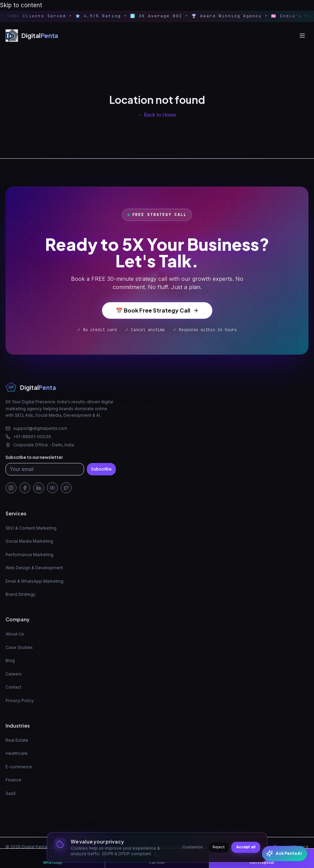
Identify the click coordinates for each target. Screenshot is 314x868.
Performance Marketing (29, 555)
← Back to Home (157, 115)
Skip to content (21, 5)
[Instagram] (11, 488)
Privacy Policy (20, 701)
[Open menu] (302, 36)
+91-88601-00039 (28, 437)
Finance (13, 780)
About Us (15, 634)
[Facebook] (25, 488)
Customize (193, 847)
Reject (219, 847)
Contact (13, 687)
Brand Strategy (21, 594)
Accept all (246, 847)
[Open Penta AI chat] (285, 854)
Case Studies (19, 647)
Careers (14, 674)
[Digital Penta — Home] (32, 36)
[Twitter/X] (66, 488)
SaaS (11, 793)
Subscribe (101, 469)
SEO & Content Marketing (31, 528)
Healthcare (17, 753)
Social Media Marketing (29, 541)
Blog (10, 660)
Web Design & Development (34, 568)
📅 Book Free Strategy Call (157, 312)
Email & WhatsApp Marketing (34, 581)
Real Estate (17, 740)
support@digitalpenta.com (36, 428)
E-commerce (19, 767)
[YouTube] (52, 488)
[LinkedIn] (39, 488)
